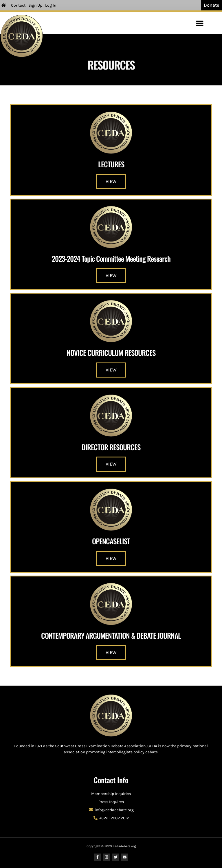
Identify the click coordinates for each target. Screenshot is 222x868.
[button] (200, 23)
